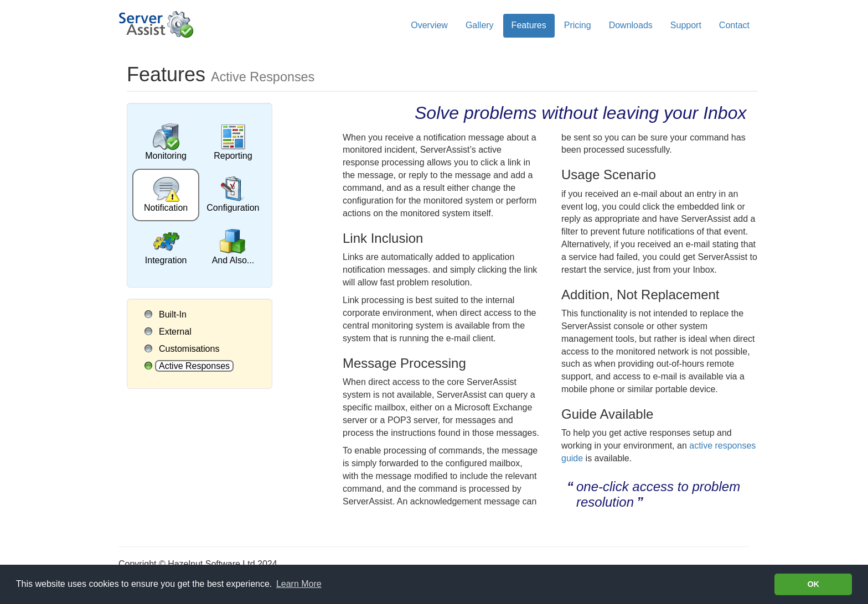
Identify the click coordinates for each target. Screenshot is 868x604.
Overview (429, 25)
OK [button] (813, 584)
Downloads (631, 25)
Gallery (480, 25)
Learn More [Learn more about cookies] (299, 584)
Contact (734, 25)
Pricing (578, 25)
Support (686, 25)
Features (529, 25)
